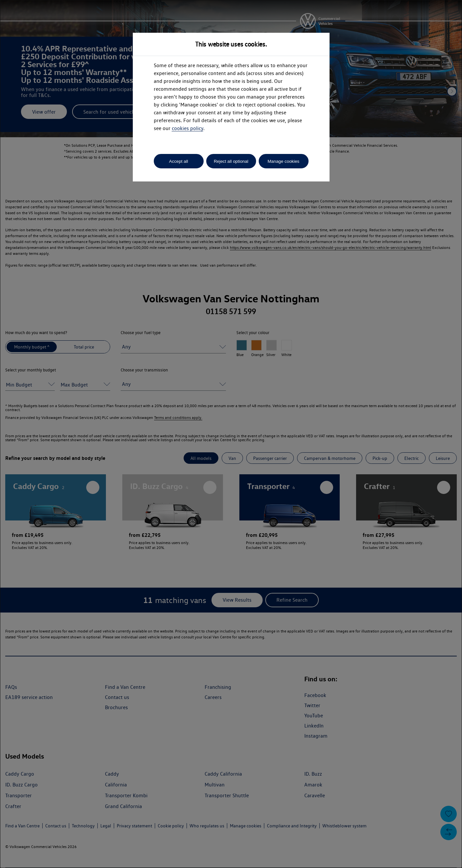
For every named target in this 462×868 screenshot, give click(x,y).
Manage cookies (283, 161)
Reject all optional (231, 161)
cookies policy (188, 128)
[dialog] (231, 434)
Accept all (179, 161)
